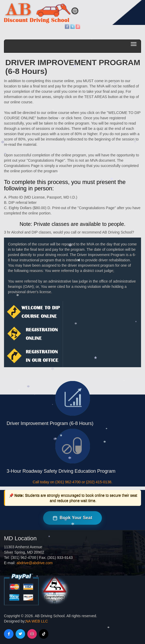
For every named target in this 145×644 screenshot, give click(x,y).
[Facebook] (9, 634)
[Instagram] (32, 634)
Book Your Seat (72, 518)
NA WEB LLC (37, 621)
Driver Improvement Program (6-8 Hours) (50, 423)
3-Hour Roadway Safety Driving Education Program (61, 471)
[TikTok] (44, 634)
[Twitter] (20, 634)
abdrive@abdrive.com (34, 563)
